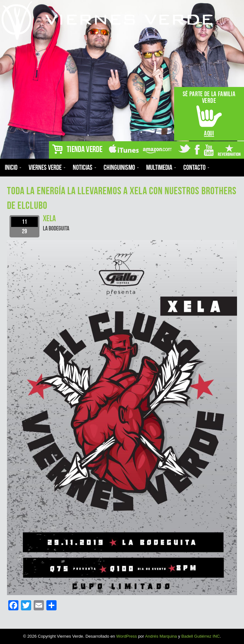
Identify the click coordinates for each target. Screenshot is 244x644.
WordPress (127, 636)
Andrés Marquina (161, 636)
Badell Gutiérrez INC (201, 636)
